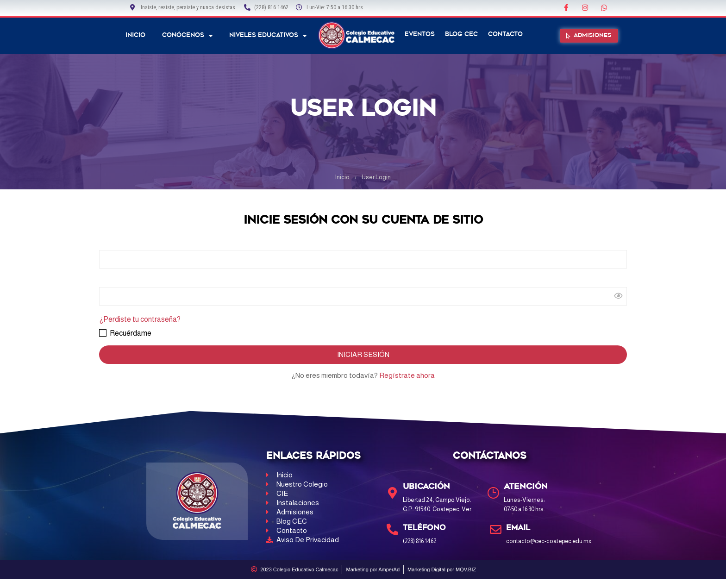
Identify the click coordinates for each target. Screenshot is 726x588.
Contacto (505, 34)
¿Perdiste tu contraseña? (140, 319)
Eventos (420, 34)
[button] (589, 36)
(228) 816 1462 (421, 541)
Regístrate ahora (407, 375)
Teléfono (426, 528)
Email (519, 528)
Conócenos (187, 36)
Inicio (135, 35)
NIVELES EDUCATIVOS (268, 36)
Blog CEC (461, 34)
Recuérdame (125, 333)
